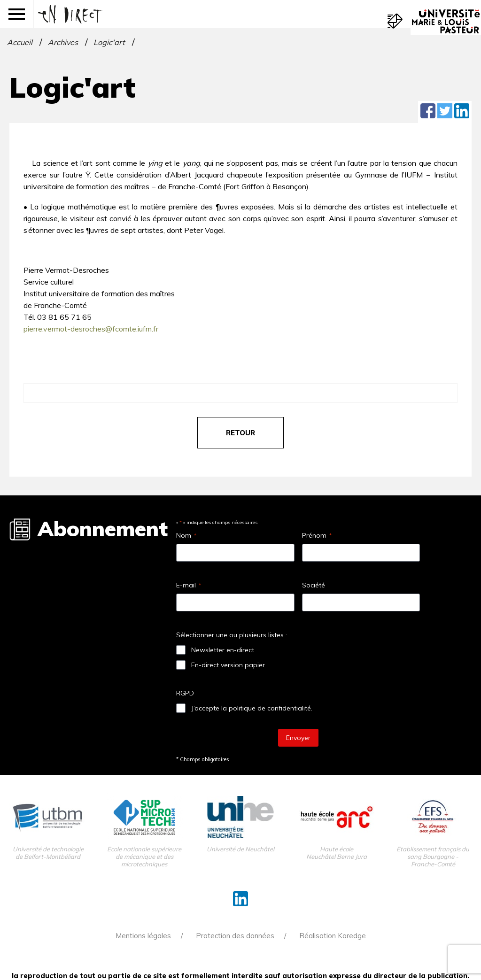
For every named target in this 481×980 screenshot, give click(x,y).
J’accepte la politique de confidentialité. (252, 708)
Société (314, 585)
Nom (186, 535)
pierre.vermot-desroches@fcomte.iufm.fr (91, 329)
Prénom (317, 535)
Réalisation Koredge (333, 936)
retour (240, 433)
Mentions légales (143, 936)
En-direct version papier (228, 665)
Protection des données (235, 936)
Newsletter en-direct (223, 650)
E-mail (189, 585)
